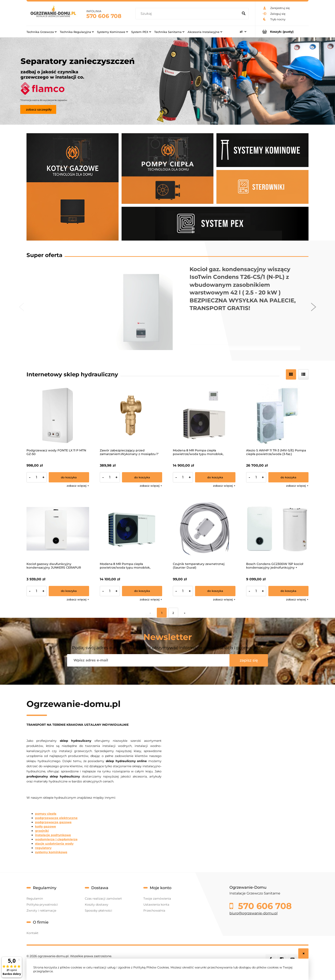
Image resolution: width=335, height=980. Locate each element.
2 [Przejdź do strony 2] (173, 613)
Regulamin (35, 899)
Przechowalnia (154, 911)
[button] (78, 486)
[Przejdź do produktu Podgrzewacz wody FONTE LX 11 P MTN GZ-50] (58, 415)
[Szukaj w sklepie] (188, 14)
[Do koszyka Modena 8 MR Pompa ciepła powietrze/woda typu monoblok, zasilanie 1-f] (142, 591)
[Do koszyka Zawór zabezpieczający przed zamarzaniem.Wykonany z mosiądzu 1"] (142, 477)
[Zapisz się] (249, 660)
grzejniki (42, 831)
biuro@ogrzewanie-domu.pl (253, 913)
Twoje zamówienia (157, 899)
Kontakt (32, 933)
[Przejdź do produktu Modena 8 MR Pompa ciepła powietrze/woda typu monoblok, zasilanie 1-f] (131, 529)
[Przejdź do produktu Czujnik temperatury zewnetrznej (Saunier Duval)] (204, 529)
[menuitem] (42, 32)
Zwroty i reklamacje (41, 911)
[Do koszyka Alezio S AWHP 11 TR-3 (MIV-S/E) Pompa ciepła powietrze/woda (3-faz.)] (288, 477)
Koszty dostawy (97, 905)
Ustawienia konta (156, 905)
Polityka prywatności (42, 905)
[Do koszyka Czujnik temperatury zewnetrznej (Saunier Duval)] (215, 591)
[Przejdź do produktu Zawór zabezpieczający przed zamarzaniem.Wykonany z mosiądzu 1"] (131, 415)
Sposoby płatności (98, 911)
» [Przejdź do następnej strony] (185, 613)
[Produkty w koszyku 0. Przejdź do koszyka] (282, 32)
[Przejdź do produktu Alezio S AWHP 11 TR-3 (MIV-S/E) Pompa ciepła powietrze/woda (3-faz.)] (277, 415)
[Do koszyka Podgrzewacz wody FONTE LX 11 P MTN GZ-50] (69, 477)
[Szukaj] (244, 14)
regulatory (43, 848)
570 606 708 (104, 16)
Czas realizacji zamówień (103, 899)
